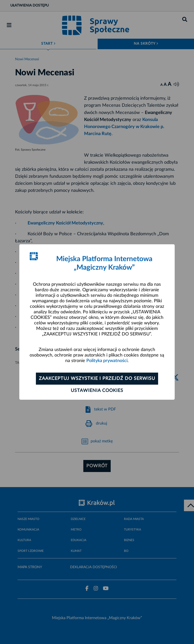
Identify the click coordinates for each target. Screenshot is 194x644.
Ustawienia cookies (97, 391)
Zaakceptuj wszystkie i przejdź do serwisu (97, 379)
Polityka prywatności (107, 361)
